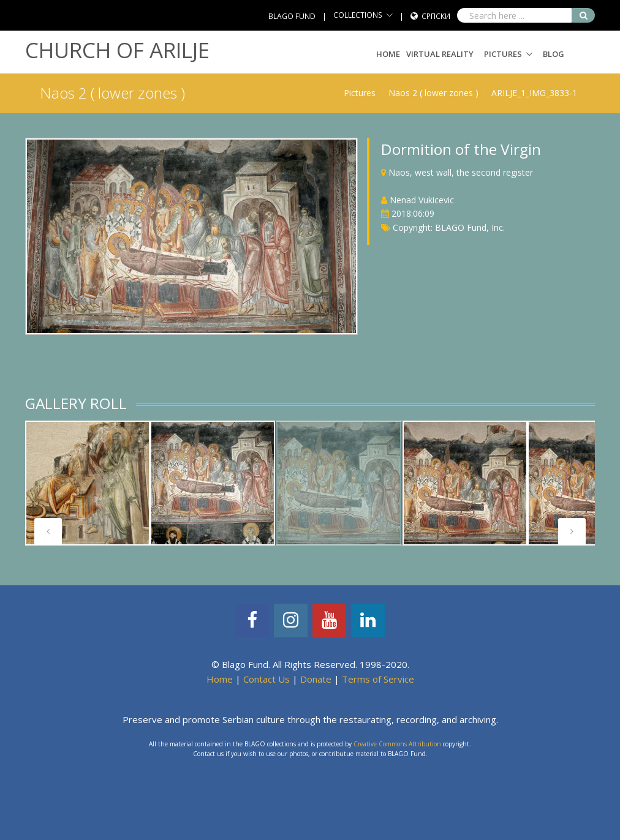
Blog (554, 54)
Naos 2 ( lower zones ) (433, 93)
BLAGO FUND (292, 16)
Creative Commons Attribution (397, 744)
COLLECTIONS (358, 15)
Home (388, 54)
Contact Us (267, 679)
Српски (436, 16)
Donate (316, 679)
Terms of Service (378, 679)
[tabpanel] (88, 483)
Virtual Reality (440, 54)
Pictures (503, 54)
